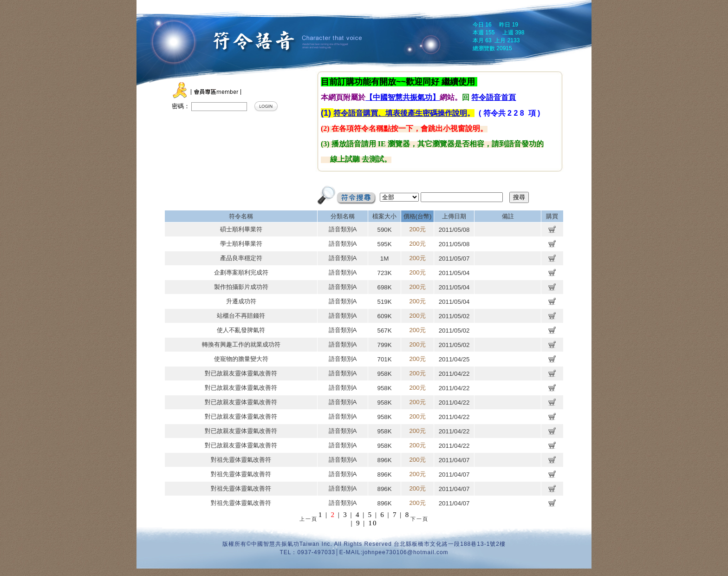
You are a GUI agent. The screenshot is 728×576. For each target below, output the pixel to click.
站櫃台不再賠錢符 (241, 316)
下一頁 (419, 519)
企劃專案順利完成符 (241, 272)
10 (373, 523)
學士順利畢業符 (241, 244)
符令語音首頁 (494, 97)
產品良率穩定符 (241, 258)
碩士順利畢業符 (241, 229)
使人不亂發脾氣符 (241, 330)
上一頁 (309, 519)
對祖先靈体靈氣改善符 (241, 460)
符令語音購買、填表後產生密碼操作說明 (400, 113)
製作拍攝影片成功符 (241, 287)
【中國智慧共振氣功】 (403, 97)
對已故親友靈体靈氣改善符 (241, 373)
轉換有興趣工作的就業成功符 (241, 344)
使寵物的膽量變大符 (241, 359)
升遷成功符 (241, 301)
